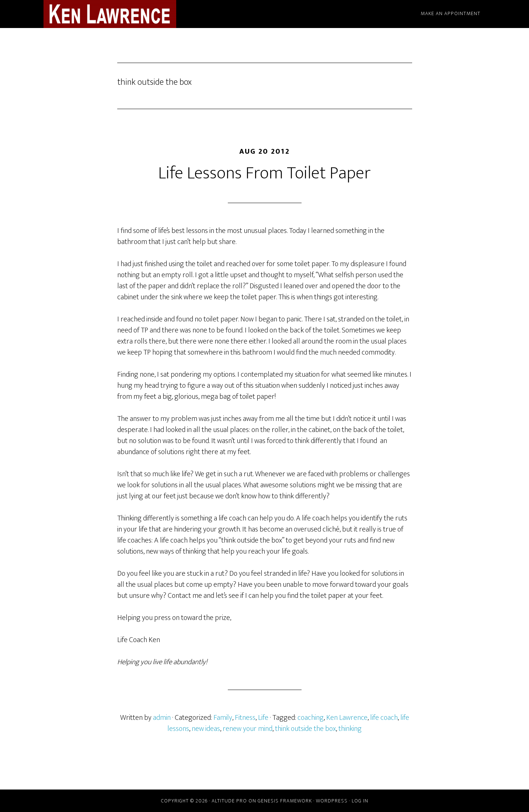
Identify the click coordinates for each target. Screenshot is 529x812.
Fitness (245, 718)
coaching (311, 718)
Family (223, 718)
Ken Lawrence (347, 718)
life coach (384, 718)
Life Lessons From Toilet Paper (264, 173)
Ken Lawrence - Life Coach (110, 14)
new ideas (206, 729)
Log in (360, 801)
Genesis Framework (285, 801)
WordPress (332, 801)
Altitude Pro (229, 801)
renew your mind (248, 729)
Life (263, 718)
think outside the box (305, 729)
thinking (350, 729)
